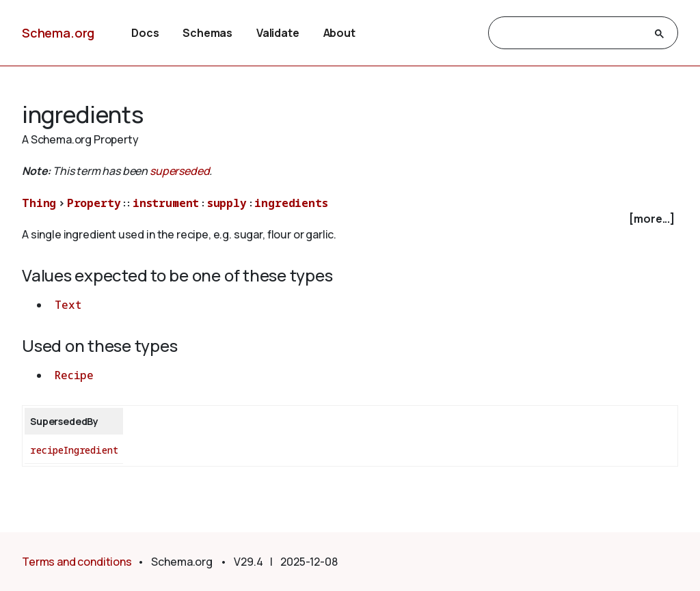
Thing (39, 203)
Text (68, 305)
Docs (145, 33)
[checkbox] (350, 219)
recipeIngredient (74, 450)
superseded (179, 171)
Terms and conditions (77, 562)
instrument (166, 203)
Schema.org (58, 33)
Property (94, 203)
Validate (278, 33)
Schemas (207, 33)
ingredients (291, 203)
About (339, 33)
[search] (571, 33)
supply (227, 203)
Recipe (74, 375)
